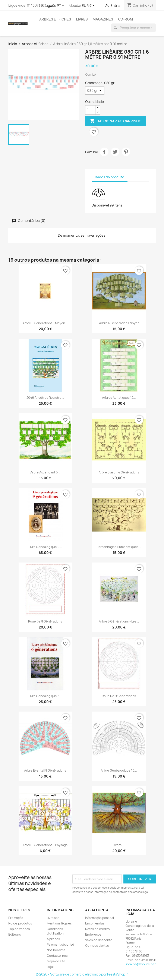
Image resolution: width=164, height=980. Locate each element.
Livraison (53, 918)
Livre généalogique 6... (45, 696)
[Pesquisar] (133, 28)
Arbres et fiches (55, 19)
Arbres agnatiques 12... (119, 398)
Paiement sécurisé (60, 944)
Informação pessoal (100, 918)
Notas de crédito (97, 929)
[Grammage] (95, 91)
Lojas (51, 967)
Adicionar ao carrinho (116, 121)
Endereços (93, 934)
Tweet (115, 152)
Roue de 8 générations (45, 621)
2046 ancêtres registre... (45, 398)
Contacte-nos (57, 956)
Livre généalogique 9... (45, 547)
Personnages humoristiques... (119, 547)
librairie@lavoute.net (141, 964)
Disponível (100, 205)
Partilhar (104, 152)
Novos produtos (20, 923)
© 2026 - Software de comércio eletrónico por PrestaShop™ (82, 974)
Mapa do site (56, 961)
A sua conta (97, 910)
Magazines (103, 19)
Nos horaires (56, 950)
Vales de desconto (99, 940)
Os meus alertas (97, 946)
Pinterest (126, 152)
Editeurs (15, 934)
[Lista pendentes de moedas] (89, 6)
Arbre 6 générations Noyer (119, 323)
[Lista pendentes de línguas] (52, 6)
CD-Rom (125, 19)
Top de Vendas (19, 929)
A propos (53, 939)
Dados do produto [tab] (110, 177)
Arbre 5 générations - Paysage (45, 845)
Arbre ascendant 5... (45, 472)
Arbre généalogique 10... (119, 770)
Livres (82, 19)
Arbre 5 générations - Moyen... (45, 323)
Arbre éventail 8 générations (45, 770)
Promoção (16, 918)
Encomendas (95, 923)
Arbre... (119, 845)
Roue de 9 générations (119, 696)
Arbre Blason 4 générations (119, 472)
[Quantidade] (90, 110)
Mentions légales (59, 923)
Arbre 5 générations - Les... (119, 621)
